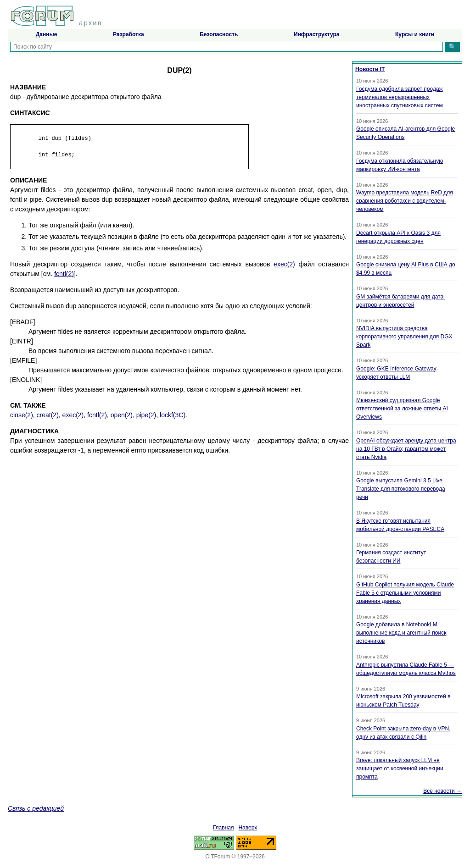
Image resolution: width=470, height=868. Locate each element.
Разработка (129, 34)
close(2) (22, 415)
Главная (224, 828)
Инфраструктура (316, 34)
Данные (47, 34)
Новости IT (370, 69)
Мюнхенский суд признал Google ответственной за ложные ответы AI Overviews (402, 409)
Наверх (248, 828)
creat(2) (48, 415)
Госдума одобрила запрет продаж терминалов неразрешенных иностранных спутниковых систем (400, 97)
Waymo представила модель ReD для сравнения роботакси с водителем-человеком (405, 201)
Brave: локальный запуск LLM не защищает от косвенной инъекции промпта (400, 768)
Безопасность (219, 34)
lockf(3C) (173, 415)
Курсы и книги (415, 34)
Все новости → (442, 791)
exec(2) (284, 264)
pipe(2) (146, 415)
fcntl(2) (64, 274)
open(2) (122, 415)
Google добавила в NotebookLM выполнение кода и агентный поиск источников (401, 633)
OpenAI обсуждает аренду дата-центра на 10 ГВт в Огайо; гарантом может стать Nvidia (406, 449)
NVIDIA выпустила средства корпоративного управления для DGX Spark (404, 337)
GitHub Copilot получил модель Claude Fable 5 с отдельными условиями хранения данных (405, 593)
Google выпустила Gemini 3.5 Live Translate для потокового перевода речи (401, 489)
